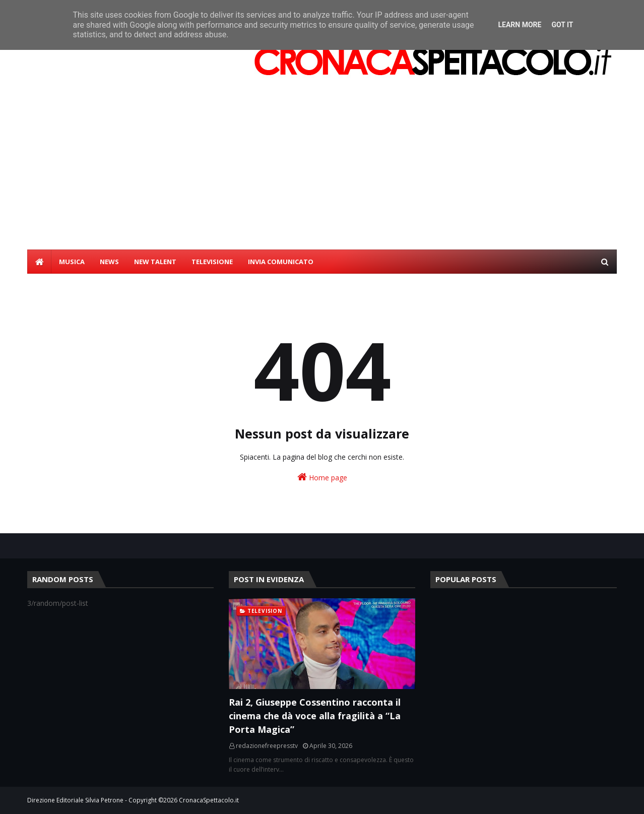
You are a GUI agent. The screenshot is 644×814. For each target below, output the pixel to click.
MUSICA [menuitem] (72, 262)
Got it (562, 25)
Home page (322, 477)
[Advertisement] (322, 174)
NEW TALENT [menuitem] (155, 262)
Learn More (520, 25)
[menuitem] (39, 262)
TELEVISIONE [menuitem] (212, 262)
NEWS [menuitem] (109, 262)
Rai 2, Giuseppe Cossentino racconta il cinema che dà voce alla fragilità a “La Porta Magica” (315, 716)
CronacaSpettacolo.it (209, 800)
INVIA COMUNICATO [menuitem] (281, 262)
